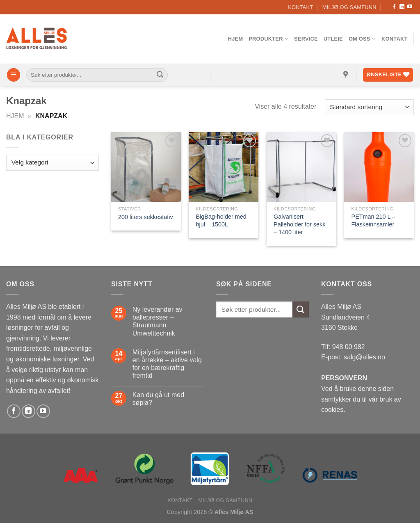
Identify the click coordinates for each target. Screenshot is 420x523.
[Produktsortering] (369, 107)
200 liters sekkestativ (146, 217)
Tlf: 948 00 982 (343, 347)
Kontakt (300, 7)
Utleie (333, 39)
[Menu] (14, 75)
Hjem (236, 39)
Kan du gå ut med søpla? (158, 399)
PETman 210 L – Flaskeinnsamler (373, 220)
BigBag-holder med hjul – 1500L (221, 220)
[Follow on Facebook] (394, 7)
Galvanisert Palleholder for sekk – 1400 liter (299, 224)
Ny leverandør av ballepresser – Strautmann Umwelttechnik (157, 321)
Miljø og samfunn (349, 7)
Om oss (362, 39)
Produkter (268, 39)
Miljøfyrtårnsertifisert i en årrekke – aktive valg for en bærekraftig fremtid (167, 364)
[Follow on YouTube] (410, 7)
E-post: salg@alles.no (353, 357)
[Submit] (160, 75)
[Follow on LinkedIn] (402, 7)
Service (306, 39)
